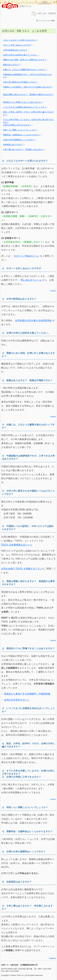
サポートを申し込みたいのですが (17, 45)
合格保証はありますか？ (13, 145)
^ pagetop (53, 291)
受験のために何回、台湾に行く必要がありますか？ (25, 60)
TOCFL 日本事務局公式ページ (17, 545)
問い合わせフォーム (31, 280)
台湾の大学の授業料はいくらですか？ (19, 140)
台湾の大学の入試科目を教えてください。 (21, 55)
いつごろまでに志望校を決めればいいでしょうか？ (25, 107)
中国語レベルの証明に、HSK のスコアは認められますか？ (28, 87)
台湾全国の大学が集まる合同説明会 (33, 320)
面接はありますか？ (11, 65)
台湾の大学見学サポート (17, 700)
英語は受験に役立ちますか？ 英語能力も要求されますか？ (28, 94)
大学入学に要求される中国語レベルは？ (20, 82)
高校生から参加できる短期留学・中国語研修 (27, 694)
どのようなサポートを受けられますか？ (20, 40)
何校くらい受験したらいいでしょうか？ (20, 130)
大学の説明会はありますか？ (15, 50)
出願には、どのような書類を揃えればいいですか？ (25, 70)
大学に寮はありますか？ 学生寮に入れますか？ (24, 149)
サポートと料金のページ (27, 256)
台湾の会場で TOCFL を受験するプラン (22, 569)
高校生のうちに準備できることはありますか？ (23, 102)
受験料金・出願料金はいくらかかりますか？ (22, 135)
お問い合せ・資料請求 (43, 13)
